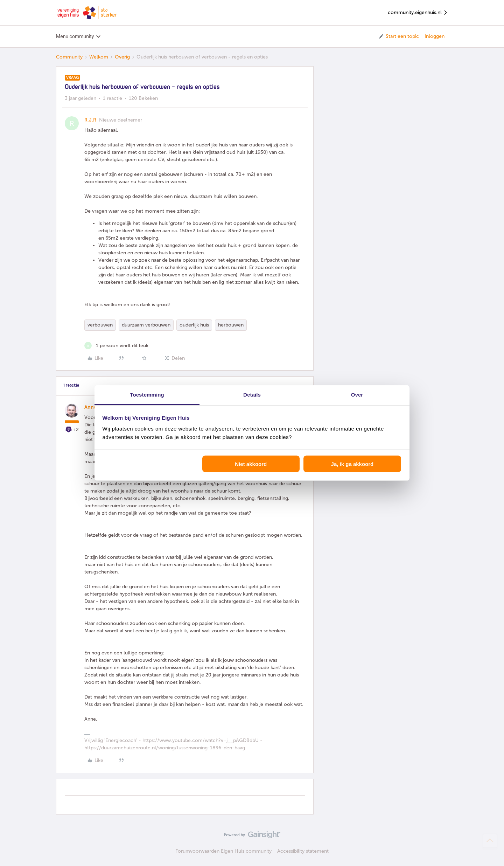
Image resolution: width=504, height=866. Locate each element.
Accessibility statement (303, 851)
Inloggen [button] (435, 36)
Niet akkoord (251, 464)
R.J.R (90, 120)
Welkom (99, 57)
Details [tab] (252, 395)
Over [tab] (357, 395)
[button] (398, 36)
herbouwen (231, 325)
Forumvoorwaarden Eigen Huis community (223, 851)
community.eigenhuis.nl (418, 13)
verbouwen (100, 325)
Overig (122, 57)
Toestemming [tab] (147, 395)
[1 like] (116, 346)
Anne (90, 407)
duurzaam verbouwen (146, 325)
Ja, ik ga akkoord (352, 464)
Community (69, 57)
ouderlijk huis (194, 325)
